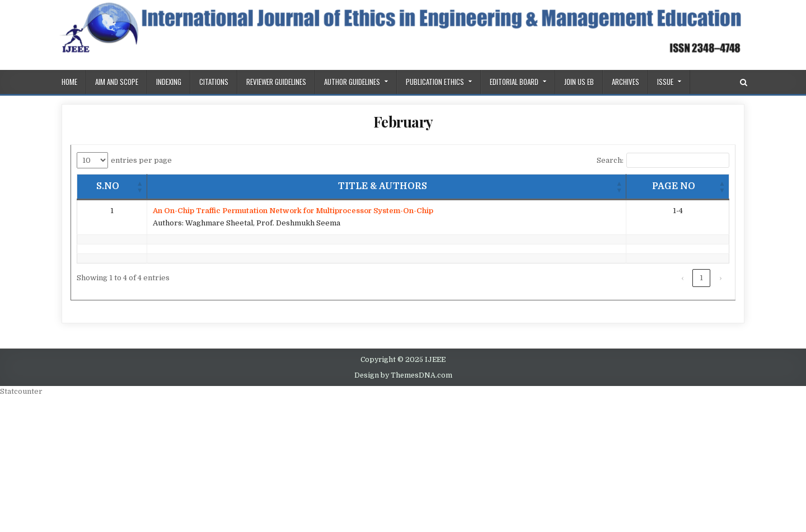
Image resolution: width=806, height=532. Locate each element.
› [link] (720, 278)
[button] (140, 187)
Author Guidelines (352, 82)
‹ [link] (682, 278)
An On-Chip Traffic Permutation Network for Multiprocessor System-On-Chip (293, 211)
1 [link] (701, 278)
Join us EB (579, 82)
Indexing (169, 82)
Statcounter (21, 391)
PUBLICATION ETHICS (435, 82)
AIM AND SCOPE (117, 82)
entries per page (141, 160)
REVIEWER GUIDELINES (276, 82)
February (403, 122)
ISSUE (665, 82)
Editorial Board (514, 82)
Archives (625, 82)
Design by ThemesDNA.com (403, 375)
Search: (610, 160)
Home (69, 82)
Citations (214, 82)
